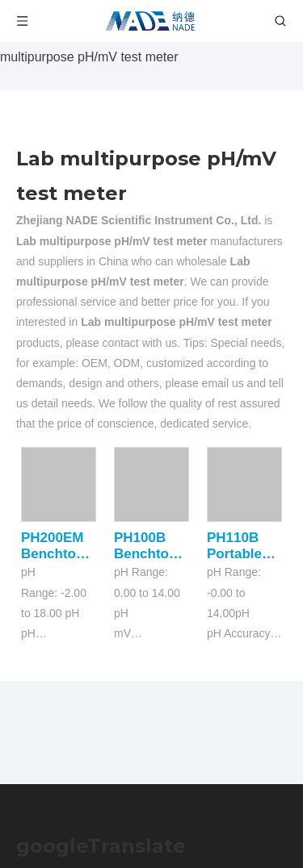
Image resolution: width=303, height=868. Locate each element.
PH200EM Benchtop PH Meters (55, 546)
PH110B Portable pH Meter (236, 546)
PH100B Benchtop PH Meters (147, 546)
